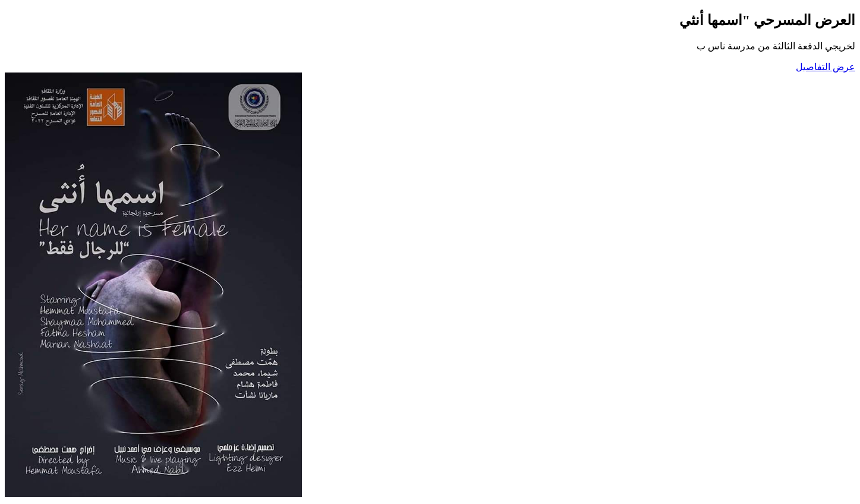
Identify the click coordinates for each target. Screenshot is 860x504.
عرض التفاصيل (826, 67)
